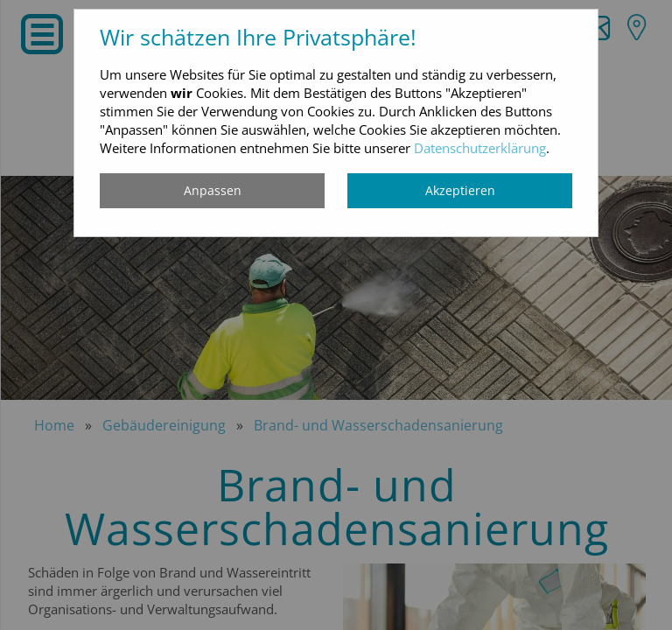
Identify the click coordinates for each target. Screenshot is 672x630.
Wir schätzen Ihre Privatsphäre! (258, 37)
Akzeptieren (460, 190)
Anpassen (213, 190)
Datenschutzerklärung (480, 148)
